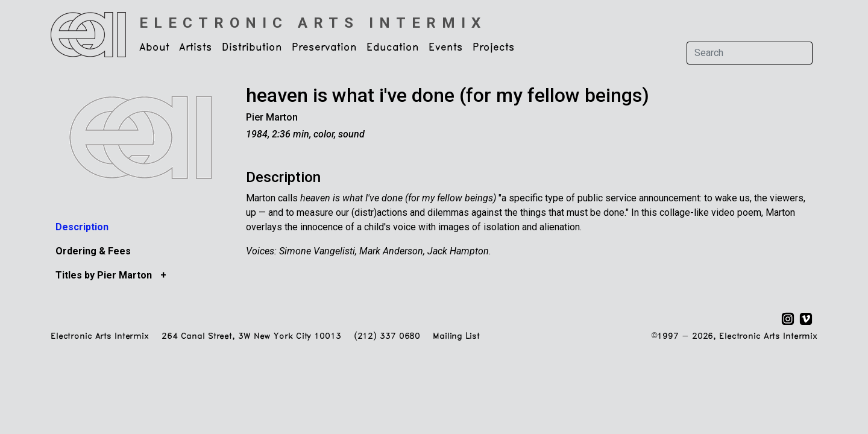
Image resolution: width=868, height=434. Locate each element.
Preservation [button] (324, 48)
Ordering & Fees (93, 251)
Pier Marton (272, 117)
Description (82, 227)
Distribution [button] (252, 48)
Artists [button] (196, 48)
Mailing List (456, 337)
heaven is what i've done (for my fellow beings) (448, 95)
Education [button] (393, 48)
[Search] (750, 53)
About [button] (154, 48)
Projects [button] (494, 48)
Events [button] (446, 48)
